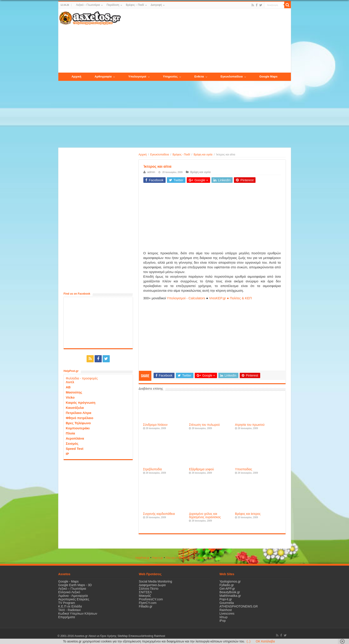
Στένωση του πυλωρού (204, 425)
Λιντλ (70, 382)
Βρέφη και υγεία (203, 155)
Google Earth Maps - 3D (75, 585)
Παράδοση (113, 5)
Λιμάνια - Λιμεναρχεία (73, 596)
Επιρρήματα (67, 617)
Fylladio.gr (227, 585)
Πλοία (71, 433)
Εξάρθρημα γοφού (201, 469)
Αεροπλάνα (75, 438)
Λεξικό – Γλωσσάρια (88, 5)
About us (94, 636)
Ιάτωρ (223, 617)
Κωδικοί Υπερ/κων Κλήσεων (78, 613)
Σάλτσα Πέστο (149, 589)
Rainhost (226, 610)
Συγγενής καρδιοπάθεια (159, 514)
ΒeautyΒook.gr (205, 558)
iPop (223, 621)
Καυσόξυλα (75, 408)
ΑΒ (68, 387)
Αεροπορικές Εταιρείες (74, 599)
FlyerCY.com (148, 603)
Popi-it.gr (158, 558)
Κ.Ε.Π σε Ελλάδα (70, 606)
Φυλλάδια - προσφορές (82, 378)
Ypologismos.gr (230, 581)
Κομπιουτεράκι (78, 428)
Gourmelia (227, 603)
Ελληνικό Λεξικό (69, 592)
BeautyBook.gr (230, 592)
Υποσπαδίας (244, 469)
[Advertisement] (206, 41)
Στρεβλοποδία (153, 469)
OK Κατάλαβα (265, 641)
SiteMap (122, 636)
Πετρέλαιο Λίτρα (79, 413)
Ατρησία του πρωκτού (250, 425)
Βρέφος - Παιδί (181, 155)
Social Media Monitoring (155, 581)
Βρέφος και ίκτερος (248, 514)
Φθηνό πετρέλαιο (80, 418)
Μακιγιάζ (145, 596)
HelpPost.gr (142, 558)
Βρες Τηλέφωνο (78, 423)
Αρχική (143, 155)
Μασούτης (74, 392)
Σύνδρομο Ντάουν (155, 425)
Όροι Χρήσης (108, 636)
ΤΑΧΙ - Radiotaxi (70, 610)
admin (151, 172)
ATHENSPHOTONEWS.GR (239, 606)
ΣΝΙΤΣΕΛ (145, 592)
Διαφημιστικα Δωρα (152, 585)
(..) (249, 641)
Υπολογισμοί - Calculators (186, 298)
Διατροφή (156, 5)
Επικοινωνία (136, 636)
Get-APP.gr (227, 589)
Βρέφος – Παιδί (135, 5)
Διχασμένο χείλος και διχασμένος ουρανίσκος (205, 516)
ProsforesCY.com (151, 599)
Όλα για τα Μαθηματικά (180, 558)
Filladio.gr (146, 606)
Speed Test (75, 449)
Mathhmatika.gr (230, 596)
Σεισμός (72, 443)
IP (67, 454)
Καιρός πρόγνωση (81, 402)
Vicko (70, 397)
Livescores (227, 613)
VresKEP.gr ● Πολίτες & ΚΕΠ (230, 298)
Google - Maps (69, 581)
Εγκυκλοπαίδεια (160, 155)
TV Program (67, 603)
